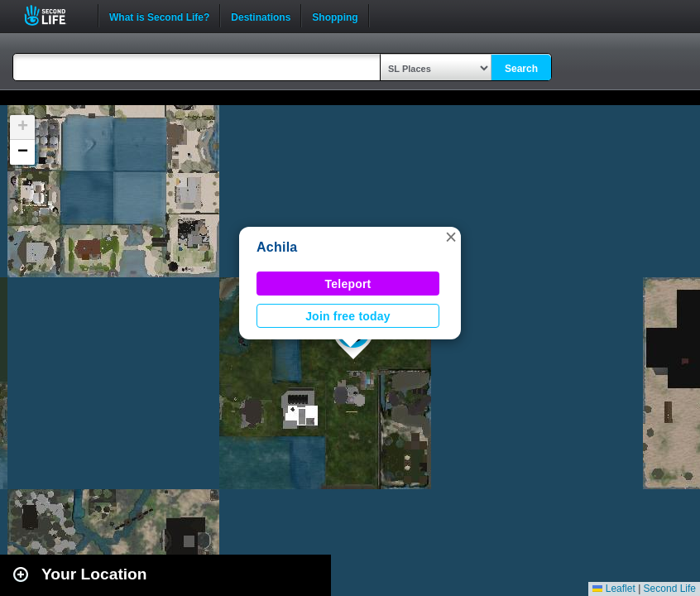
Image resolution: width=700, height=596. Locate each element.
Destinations (261, 16)
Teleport (348, 284)
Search (521, 69)
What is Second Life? (159, 16)
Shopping (335, 16)
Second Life (54, 15)
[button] (451, 237)
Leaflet (614, 589)
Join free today (348, 316)
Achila (277, 247)
